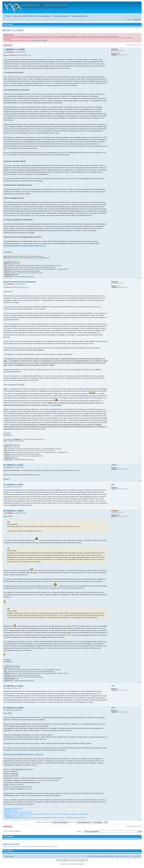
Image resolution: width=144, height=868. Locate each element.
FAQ (129, 19)
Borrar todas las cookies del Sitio (104, 856)
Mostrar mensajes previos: (52, 822)
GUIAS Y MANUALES (30, 16)
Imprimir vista (132, 16)
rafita (8, 487)
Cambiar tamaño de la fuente (139, 16)
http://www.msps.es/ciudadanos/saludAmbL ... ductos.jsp (23, 754)
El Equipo (90, 856)
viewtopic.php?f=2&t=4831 (39, 41)
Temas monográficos (44, 16)
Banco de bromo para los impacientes (20, 282)
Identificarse (137, 19)
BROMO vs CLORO (13, 30)
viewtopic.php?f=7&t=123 (79, 573)
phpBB (64, 860)
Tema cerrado (8, 45)
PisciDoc (16, 256)
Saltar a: (79, 831)
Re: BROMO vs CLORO (13, 465)
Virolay (9, 710)
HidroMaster (10, 52)
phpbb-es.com (84, 861)
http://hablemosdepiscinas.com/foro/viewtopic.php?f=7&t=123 (25, 246)
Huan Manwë (74, 861)
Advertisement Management (77, 864)
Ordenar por (81, 822)
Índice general (18, 16)
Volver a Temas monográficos (12, 831)
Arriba (140, 278)
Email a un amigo (135, 16)
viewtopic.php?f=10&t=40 (62, 228)
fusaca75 (9, 467)
